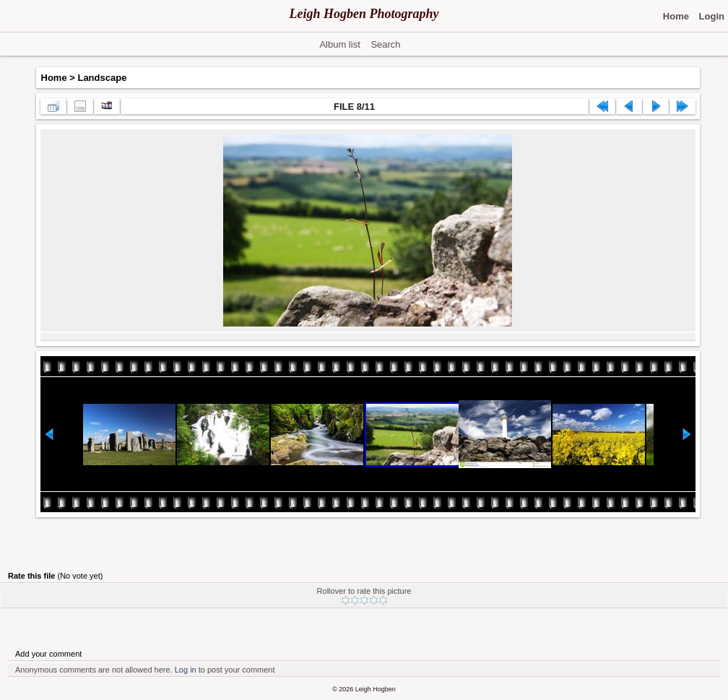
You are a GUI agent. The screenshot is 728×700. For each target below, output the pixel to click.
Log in (186, 670)
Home (54, 78)
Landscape (102, 78)
